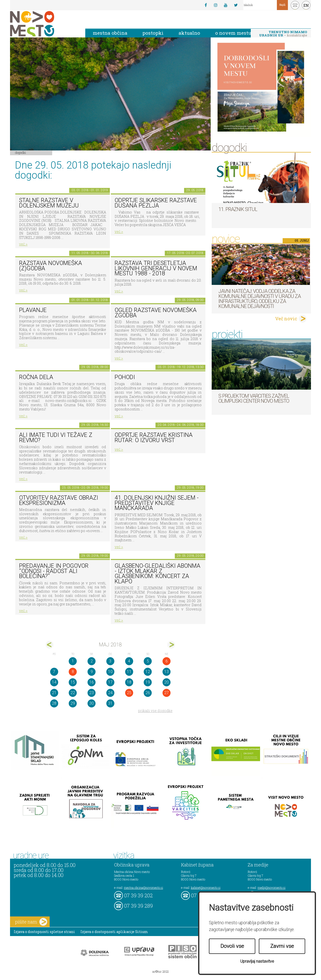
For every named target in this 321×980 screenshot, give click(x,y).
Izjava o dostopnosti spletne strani (44, 932)
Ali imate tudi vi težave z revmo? (56, 438)
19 (148, 682)
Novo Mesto (44, 24)
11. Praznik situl (238, 209)
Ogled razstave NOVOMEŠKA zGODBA (156, 313)
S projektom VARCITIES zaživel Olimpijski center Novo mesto (254, 398)
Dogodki (21, 152)
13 (167, 672)
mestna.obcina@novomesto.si (143, 888)
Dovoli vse (232, 946)
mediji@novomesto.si (271, 888)
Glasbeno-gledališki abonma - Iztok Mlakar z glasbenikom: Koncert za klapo (157, 574)
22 (73, 693)
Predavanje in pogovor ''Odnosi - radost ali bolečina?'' (54, 571)
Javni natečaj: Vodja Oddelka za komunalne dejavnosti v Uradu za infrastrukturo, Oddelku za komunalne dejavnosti (260, 299)
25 (129, 693)
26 (148, 693)
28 (54, 703)
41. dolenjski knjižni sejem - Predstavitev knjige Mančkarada (157, 503)
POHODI (125, 377)
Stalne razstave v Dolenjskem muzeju (49, 203)
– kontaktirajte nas (283, 34)
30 (92, 703)
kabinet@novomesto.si (206, 888)
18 (129, 682)
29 (73, 703)
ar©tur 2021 (160, 971)
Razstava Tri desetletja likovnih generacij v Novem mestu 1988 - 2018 (156, 268)
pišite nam (31, 922)
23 (92, 693)
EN (306, 5)
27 (167, 693)
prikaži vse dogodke (155, 711)
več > (23, 244)
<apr (50, 645)
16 (92, 682)
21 (54, 693)
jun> (171, 645)
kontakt (295, 5)
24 (110, 693)
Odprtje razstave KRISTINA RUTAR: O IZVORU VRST (154, 438)
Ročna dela (36, 377)
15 (73, 682)
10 (110, 672)
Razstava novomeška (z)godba (51, 266)
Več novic (286, 319)
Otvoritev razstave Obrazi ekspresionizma (59, 500)
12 (148, 672)
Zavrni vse (282, 946)
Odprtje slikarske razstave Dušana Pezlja (156, 203)
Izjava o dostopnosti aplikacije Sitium (114, 932)
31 (110, 703)
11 (129, 672)
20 (167, 682)
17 (110, 682)
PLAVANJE (33, 310)
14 (54, 682)
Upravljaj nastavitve (257, 961)
